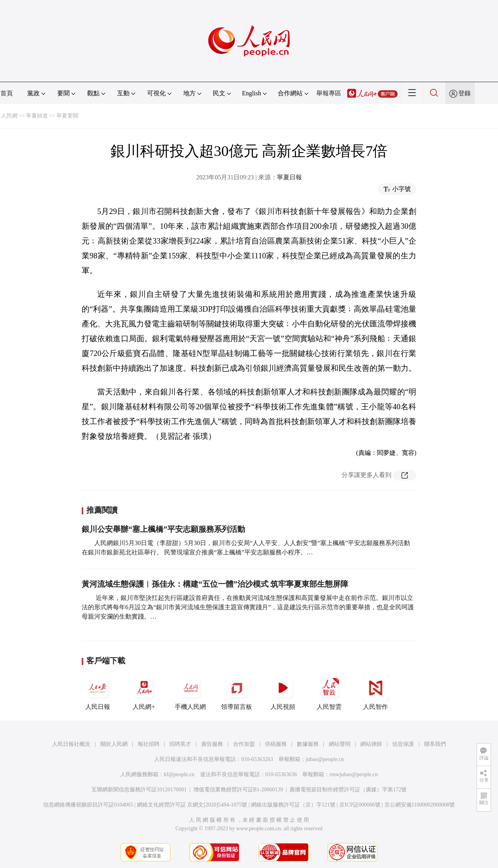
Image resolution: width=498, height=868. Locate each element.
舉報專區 (329, 93)
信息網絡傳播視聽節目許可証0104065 (88, 805)
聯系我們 (435, 744)
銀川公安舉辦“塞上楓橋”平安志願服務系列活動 (163, 529)
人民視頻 (283, 692)
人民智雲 (329, 692)
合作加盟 (244, 744)
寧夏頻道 (37, 116)
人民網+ (144, 692)
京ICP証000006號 (360, 805)
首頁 (7, 93)
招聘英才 (180, 744)
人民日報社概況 (71, 744)
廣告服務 (212, 744)
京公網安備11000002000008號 (420, 805)
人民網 (9, 116)
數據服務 (308, 744)
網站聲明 (340, 744)
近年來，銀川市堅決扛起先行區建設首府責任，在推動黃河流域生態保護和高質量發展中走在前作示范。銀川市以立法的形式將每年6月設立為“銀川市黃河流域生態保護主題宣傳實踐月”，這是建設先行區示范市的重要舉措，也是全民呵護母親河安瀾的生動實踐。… (248, 607)
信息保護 (403, 744)
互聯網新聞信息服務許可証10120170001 (139, 790)
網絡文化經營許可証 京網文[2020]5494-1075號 (192, 805)
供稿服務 (276, 744)
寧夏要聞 (67, 116)
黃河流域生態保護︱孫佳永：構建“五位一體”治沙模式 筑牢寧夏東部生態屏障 (215, 584)
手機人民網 (190, 692)
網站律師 (371, 744)
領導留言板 (237, 692)
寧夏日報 (289, 177)
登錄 (465, 93)
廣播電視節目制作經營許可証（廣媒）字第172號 (348, 790)
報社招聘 (149, 744)
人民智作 (375, 692)
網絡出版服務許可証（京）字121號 (293, 805)
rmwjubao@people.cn (354, 774)
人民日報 (98, 692)
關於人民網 (114, 744)
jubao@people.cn (325, 759)
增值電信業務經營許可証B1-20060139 (238, 790)
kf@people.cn (179, 774)
